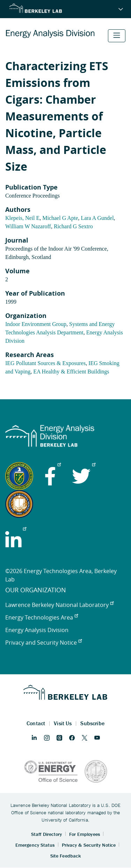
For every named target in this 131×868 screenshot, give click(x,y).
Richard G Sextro (73, 226)
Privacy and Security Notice (43, 643)
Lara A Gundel (97, 218)
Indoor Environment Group (36, 324)
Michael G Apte (60, 218)
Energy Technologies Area (42, 617)
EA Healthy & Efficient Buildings (71, 372)
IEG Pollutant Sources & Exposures (45, 363)
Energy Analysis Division (37, 630)
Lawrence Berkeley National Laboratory (59, 605)
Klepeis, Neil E (22, 218)
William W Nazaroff (28, 226)
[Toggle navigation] (117, 36)
